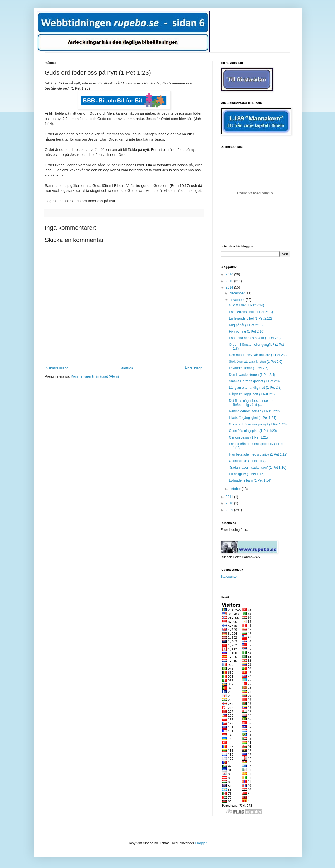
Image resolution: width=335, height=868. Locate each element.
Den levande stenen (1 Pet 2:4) (252, 375)
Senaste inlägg (57, 368)
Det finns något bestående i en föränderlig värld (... (251, 403)
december (238, 293)
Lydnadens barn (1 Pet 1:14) (250, 480)
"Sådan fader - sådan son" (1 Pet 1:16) (257, 468)
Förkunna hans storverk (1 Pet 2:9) (255, 338)
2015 (230, 281)
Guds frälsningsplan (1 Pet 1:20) (253, 431)
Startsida (126, 368)
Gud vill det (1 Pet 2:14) (246, 305)
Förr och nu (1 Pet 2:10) (246, 332)
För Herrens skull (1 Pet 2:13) (251, 312)
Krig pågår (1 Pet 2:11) (246, 325)
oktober (236, 489)
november (238, 300)
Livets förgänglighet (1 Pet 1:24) (252, 418)
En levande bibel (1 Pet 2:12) (250, 318)
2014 (230, 287)
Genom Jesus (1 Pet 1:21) (248, 437)
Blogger (201, 843)
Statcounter (229, 577)
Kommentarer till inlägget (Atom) (95, 376)
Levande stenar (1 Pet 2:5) (249, 368)
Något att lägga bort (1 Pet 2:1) (252, 394)
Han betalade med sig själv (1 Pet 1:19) (258, 454)
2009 (230, 510)
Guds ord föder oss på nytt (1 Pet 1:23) (258, 424)
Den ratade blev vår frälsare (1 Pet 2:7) (258, 355)
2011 (230, 497)
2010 (230, 503)
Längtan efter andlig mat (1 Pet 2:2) (255, 388)
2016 (230, 274)
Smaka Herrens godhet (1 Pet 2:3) (254, 381)
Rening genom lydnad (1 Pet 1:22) (254, 411)
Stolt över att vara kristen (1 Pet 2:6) (256, 362)
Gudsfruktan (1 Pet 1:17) (247, 461)
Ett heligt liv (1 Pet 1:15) (246, 474)
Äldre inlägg (193, 368)
